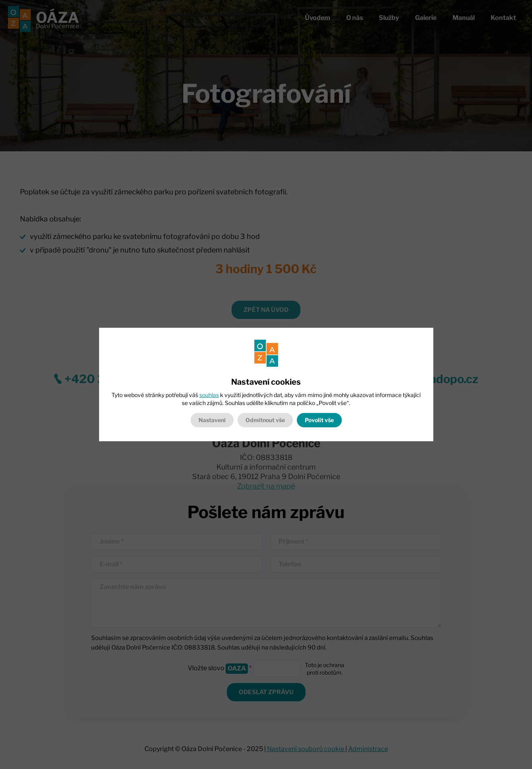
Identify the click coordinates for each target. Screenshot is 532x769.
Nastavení (212, 420)
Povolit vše (319, 420)
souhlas (209, 395)
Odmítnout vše (265, 420)
